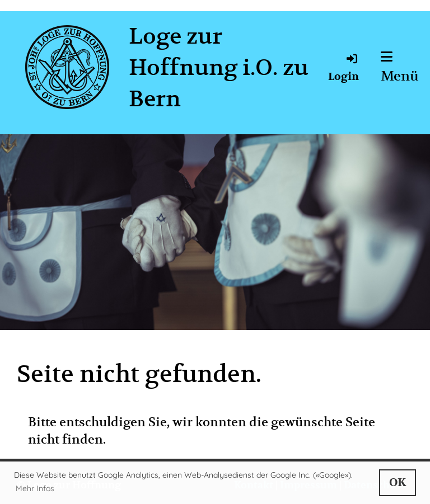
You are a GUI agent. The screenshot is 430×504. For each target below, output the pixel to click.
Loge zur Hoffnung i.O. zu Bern (219, 67)
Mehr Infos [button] (35, 488)
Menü (400, 67)
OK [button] (398, 482)
